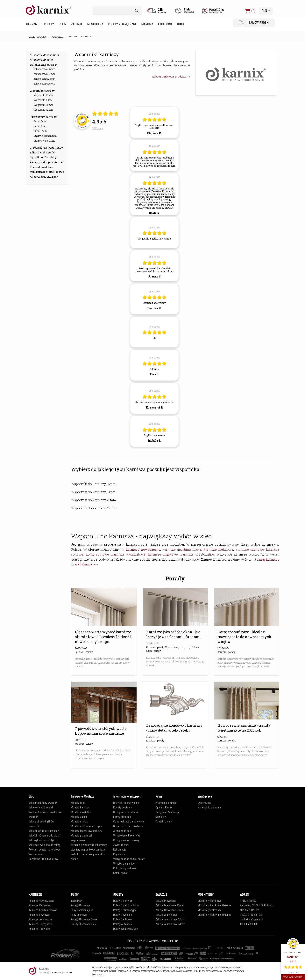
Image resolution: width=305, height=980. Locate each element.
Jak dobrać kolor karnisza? (44, 831)
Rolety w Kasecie (123, 924)
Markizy (147, 24)
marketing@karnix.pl (252, 919)
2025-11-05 (152, 643)
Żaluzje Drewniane (166, 901)
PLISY (75, 895)
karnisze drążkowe (163, 554)
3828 (98, 128)
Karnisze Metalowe (39, 905)
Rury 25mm (40, 131)
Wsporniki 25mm (43, 105)
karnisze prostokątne (197, 554)
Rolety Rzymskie (123, 915)
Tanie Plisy (77, 901)
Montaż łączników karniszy (86, 831)
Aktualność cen (122, 831)
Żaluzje (77, 24)
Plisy (62, 24)
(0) (250, 11)
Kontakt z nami (164, 822)
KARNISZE (35, 895)
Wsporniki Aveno (43, 110)
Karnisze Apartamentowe (43, 910)
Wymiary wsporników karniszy (88, 850)
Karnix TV (161, 817)
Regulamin (119, 854)
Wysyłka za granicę (124, 864)
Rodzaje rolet (36, 854)
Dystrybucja (204, 803)
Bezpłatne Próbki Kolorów (43, 859)
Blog (180, 24)
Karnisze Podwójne (39, 929)
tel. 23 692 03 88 (249, 924)
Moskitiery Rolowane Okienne (214, 915)
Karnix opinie (120, 873)
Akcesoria (165, 24)
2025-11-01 (223, 737)
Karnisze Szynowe (39, 915)
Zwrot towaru (121, 845)
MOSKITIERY (206, 895)
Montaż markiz (79, 822)
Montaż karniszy (80, 807)
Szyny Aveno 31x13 (44, 141)
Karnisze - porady (84, 652)
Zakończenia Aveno (44, 84)
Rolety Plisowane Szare (84, 919)
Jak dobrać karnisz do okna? (45, 836)
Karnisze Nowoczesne (41, 901)
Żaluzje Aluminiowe (167, 915)
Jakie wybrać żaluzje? (41, 807)
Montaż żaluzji (79, 817)
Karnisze (33, 24)
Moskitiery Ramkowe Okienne (214, 905)
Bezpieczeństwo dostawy (128, 826)
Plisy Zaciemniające (82, 910)
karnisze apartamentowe (182, 549)
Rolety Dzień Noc (123, 901)
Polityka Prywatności (125, 868)
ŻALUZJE (161, 895)
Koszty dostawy (122, 807)
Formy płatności (122, 817)
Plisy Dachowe (79, 915)
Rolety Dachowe (122, 919)
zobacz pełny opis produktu (171, 77)
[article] (154, 122)
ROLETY (118, 895)
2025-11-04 (224, 648)
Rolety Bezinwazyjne (125, 910)
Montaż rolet (78, 803)
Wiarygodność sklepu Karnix (129, 859)
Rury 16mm (40, 121)
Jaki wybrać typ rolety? (41, 840)
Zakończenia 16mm (44, 69)
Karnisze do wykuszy (40, 919)
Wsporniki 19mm (43, 100)
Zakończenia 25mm (44, 79)
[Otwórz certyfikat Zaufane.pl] (105, 114)
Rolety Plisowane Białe (84, 924)
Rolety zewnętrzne (122, 24)
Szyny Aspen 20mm (45, 136)
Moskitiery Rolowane (210, 910)
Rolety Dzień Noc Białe (126, 905)
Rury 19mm (40, 126)
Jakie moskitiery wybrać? (43, 803)
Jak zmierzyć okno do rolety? (45, 845)
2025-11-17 (81, 740)
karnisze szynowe (250, 549)
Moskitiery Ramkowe (210, 901)
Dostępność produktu (125, 812)
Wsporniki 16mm (43, 95)
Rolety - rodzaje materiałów (44, 850)
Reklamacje (120, 850)
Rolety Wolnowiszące (125, 929)
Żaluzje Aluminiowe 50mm (170, 924)
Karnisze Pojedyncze (40, 924)
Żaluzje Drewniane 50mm (170, 910)
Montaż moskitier (81, 812)
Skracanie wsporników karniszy (89, 845)
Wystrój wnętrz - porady (178, 647)
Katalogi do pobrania (209, 807)
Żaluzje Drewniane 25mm (170, 905)
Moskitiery (95, 24)
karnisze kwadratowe (128, 554)
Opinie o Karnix (164, 807)
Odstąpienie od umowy (126, 840)
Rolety (49, 24)
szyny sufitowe (97, 554)
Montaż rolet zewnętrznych (86, 826)
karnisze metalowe (218, 549)
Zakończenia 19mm (44, 74)
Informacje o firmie (166, 803)
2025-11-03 (152, 737)
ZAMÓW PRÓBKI (254, 23)
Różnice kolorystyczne (126, 803)
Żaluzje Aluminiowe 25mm (170, 919)
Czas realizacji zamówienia (129, 822)
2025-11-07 (81, 648)
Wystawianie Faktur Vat (127, 836)
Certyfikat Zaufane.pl (167, 812)
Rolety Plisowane (81, 905)
